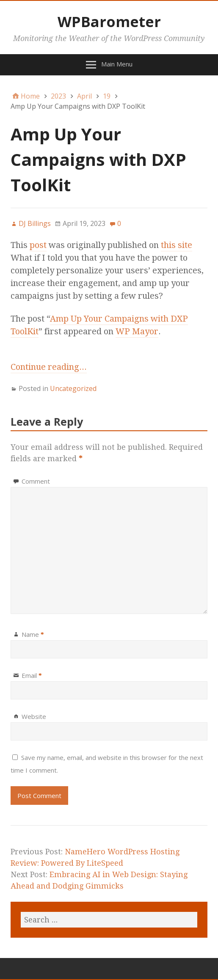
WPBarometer (109, 22)
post (38, 245)
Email (32, 675)
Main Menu (117, 64)
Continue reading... (49, 367)
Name (33, 634)
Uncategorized (73, 388)
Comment (36, 481)
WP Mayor (137, 331)
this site (177, 245)
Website (34, 716)
